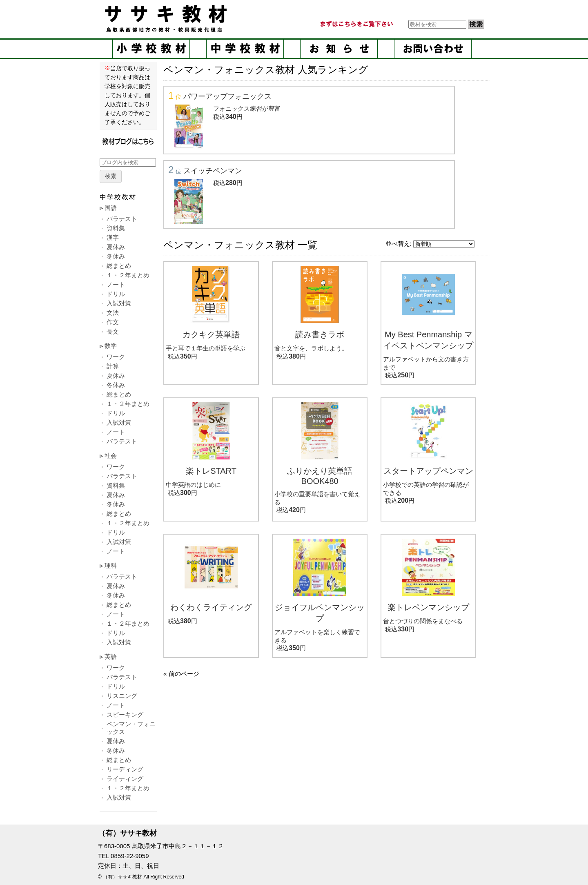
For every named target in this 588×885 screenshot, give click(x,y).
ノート (116, 284)
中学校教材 (245, 49)
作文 (113, 322)
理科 (111, 565)
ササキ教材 (167, 18)
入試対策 (119, 303)
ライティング (125, 779)
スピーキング (125, 714)
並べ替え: (399, 244)
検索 (111, 176)
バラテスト (122, 219)
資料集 (116, 228)
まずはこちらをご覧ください (356, 24)
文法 (113, 313)
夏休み (116, 247)
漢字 (113, 237)
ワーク (116, 357)
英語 (111, 657)
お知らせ (339, 49)
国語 (111, 208)
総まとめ (119, 266)
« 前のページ (181, 674)
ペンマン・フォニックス (131, 728)
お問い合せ (433, 49)
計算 (113, 366)
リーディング (125, 769)
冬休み (116, 256)
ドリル (116, 294)
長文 (113, 331)
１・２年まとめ (128, 275)
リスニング (122, 696)
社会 (111, 456)
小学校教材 (151, 49)
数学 (111, 346)
